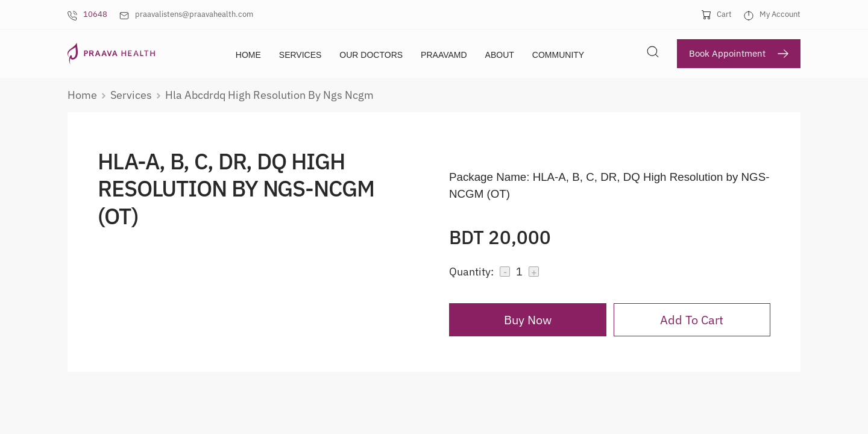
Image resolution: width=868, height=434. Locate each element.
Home (248, 55)
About (500, 55)
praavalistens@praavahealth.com (194, 14)
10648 (95, 14)
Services (300, 55)
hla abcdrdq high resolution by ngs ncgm (269, 95)
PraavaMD (444, 55)
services (131, 95)
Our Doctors (371, 55)
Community (558, 55)
